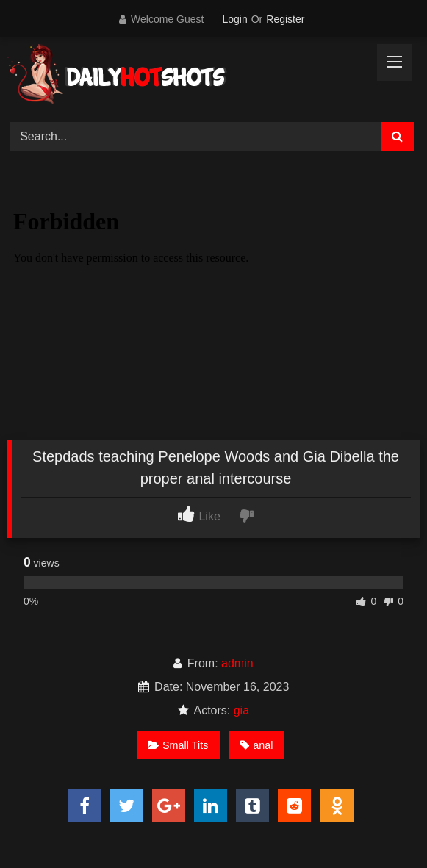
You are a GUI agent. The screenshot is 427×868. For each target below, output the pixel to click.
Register (285, 19)
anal (256, 745)
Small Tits (178, 745)
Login (234, 19)
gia (241, 710)
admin (237, 663)
